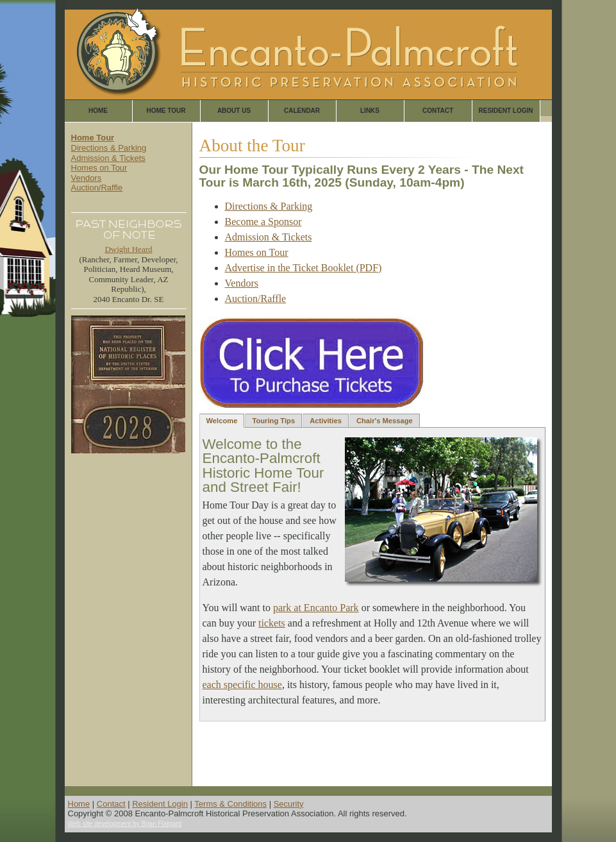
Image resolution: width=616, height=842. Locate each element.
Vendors (87, 178)
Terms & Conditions (230, 804)
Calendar (302, 111)
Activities (326, 421)
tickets (272, 623)
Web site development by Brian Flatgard (125, 824)
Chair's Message (385, 421)
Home (98, 111)
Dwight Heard (128, 249)
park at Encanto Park (316, 608)
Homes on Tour (99, 168)
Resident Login (505, 111)
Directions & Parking (109, 148)
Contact (438, 111)
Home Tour (166, 111)
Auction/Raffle (97, 188)
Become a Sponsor (263, 222)
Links (370, 111)
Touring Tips (273, 421)
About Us (234, 111)
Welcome (222, 421)
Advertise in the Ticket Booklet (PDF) (304, 268)
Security (289, 804)
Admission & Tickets (108, 158)
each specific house (242, 685)
